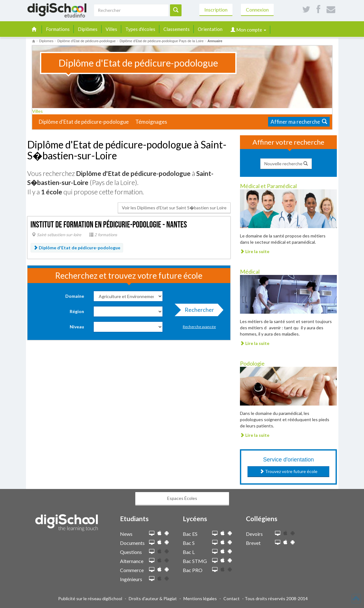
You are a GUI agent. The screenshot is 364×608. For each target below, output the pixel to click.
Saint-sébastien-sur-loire (57, 235)
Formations (58, 29)
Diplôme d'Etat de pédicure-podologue (84, 122)
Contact (232, 598)
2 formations (103, 235)
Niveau (77, 327)
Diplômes (88, 29)
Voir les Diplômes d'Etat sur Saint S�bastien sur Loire (174, 208)
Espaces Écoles (182, 498)
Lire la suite (255, 251)
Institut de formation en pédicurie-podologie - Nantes (109, 225)
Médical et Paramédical (268, 186)
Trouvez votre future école (289, 471)
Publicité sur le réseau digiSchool (90, 598)
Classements (177, 29)
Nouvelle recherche (286, 164)
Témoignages (151, 122)
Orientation (210, 29)
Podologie (252, 363)
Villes (111, 29)
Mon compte (248, 30)
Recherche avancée (199, 327)
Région (77, 311)
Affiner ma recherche (299, 122)
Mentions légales (200, 598)
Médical (250, 272)
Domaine (75, 296)
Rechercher (197, 311)
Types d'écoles (140, 29)
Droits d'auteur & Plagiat (153, 598)
